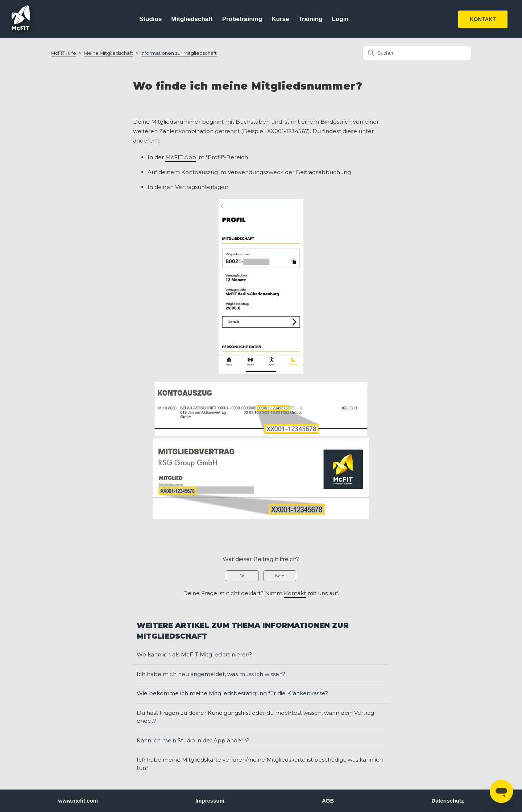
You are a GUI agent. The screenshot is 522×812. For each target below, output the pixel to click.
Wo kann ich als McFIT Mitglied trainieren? (194, 654)
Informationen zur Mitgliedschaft (179, 53)
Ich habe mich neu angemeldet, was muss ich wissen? (211, 674)
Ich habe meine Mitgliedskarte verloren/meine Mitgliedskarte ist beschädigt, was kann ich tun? (260, 764)
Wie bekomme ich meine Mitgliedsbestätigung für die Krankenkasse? (232, 693)
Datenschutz (448, 801)
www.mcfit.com (78, 801)
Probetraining (242, 19)
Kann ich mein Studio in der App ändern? (193, 740)
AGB (328, 801)
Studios (150, 19)
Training (310, 19)
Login (340, 19)
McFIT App (181, 157)
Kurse (280, 19)
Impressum (210, 801)
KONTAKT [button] (483, 19)
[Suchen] (417, 53)
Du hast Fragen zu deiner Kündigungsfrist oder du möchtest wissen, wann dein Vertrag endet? (255, 717)
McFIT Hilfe (63, 53)
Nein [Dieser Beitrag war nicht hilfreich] (280, 576)
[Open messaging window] (501, 791)
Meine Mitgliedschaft (108, 53)
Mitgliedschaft (192, 19)
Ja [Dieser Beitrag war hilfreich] (242, 576)
